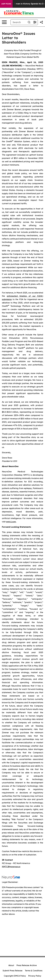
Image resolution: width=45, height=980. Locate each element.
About (11, 965)
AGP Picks (6, 4)
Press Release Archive (27, 965)
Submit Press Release (13, 971)
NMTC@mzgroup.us (11, 867)
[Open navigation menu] (4, 22)
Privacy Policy (35, 976)
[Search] (18, 22)
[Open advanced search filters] (35, 22)
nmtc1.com (11, 522)
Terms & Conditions (34, 971)
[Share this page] (41, 22)
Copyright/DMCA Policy (15, 976)
